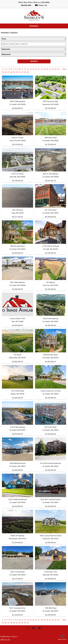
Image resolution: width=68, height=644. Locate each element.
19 (44, 69)
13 (28, 69)
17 (39, 69)
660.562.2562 (26, 5)
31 (19, 72)
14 (31, 69)
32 (22, 72)
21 (50, 69)
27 (8, 72)
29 (14, 72)
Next (64, 69)
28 (11, 72)
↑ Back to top (5, 640)
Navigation (34, 26)
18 (42, 69)
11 (22, 69)
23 (55, 69)
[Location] (34, 44)
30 (17, 72)
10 (19, 69)
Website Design (62, 639)
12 (25, 69)
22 (53, 69)
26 (6, 72)
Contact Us (41, 5)
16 (36, 69)
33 (25, 72)
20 (47, 69)
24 (58, 69)
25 (3, 72)
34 (28, 72)
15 (33, 69)
